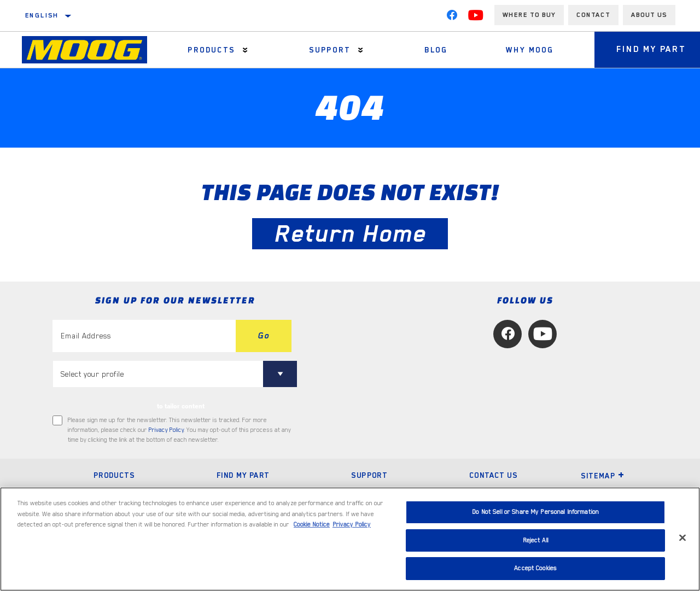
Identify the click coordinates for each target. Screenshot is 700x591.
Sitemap (603, 476)
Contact (593, 15)
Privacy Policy (166, 430)
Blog (436, 50)
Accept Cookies (535, 568)
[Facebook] (452, 17)
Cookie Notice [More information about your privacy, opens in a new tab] (312, 525)
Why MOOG (530, 50)
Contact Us (493, 475)
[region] (350, 539)
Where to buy (529, 15)
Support (330, 50)
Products (211, 50)
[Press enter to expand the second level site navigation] (245, 50)
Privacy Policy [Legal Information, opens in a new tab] (352, 525)
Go (264, 336)
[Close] (682, 538)
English (42, 15)
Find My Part (243, 475)
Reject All (536, 540)
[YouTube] (476, 17)
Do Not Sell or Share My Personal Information (535, 512)
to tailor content (181, 406)
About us (649, 15)
